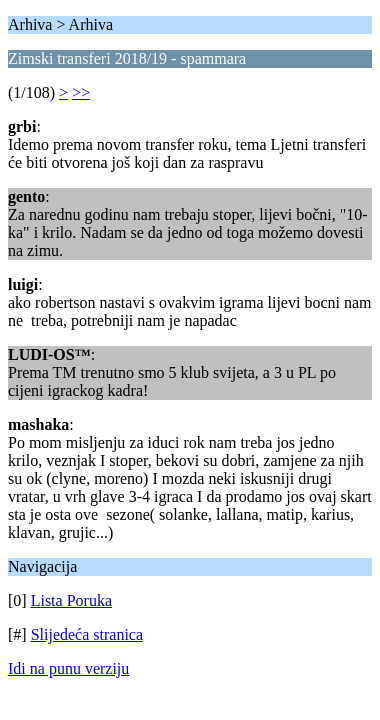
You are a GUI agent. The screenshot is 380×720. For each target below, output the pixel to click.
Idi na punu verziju (68, 668)
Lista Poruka (71, 600)
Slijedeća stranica (87, 634)
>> (81, 92)
